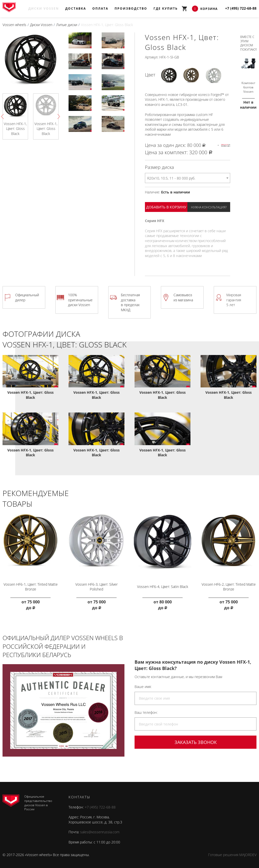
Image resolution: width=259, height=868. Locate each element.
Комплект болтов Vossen (248, 85)
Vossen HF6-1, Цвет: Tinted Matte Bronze (30, 585)
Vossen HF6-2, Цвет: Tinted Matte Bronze (229, 585)
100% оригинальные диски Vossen (80, 300)
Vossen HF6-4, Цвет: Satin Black (163, 585)
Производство (131, 8)
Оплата (100, 8)
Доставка (76, 8)
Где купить (166, 8)
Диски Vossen (44, 8)
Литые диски (67, 25)
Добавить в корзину (166, 207)
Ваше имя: (143, 685)
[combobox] (188, 178)
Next (57, 116)
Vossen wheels (14, 25)
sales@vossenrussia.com (100, 830)
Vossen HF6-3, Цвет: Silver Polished (96, 585)
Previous (4, 116)
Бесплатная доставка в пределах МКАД (130, 302)
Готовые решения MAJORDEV (232, 853)
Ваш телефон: (146, 711)
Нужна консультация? (209, 207)
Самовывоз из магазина (183, 297)
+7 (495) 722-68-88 (100, 805)
